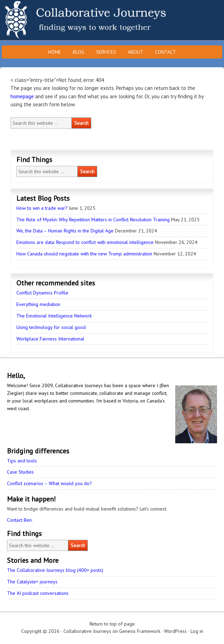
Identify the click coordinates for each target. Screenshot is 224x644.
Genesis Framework (140, 631)
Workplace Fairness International (50, 339)
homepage (22, 96)
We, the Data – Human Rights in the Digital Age (65, 231)
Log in (197, 631)
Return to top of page (112, 624)
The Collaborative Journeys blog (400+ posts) (55, 570)
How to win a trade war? (42, 208)
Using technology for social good (51, 327)
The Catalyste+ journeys (32, 582)
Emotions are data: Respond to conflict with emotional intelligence (85, 242)
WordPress (175, 631)
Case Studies (20, 472)
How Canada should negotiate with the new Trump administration (84, 254)
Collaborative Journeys (61, 20)
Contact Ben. (20, 520)
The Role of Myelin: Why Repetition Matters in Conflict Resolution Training (93, 220)
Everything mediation (38, 304)
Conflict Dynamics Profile (42, 293)
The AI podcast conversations (38, 593)
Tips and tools (22, 461)
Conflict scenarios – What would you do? (49, 483)
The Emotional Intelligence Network (54, 316)
